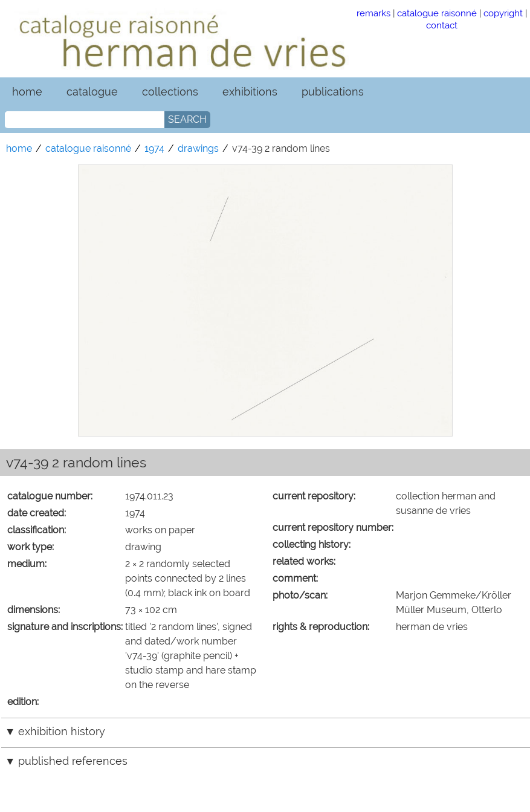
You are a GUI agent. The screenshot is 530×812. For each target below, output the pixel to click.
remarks (373, 13)
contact (442, 25)
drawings (198, 148)
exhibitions (250, 92)
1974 (154, 148)
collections (170, 92)
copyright (503, 13)
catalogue (92, 92)
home (27, 92)
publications (333, 92)
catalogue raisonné (437, 13)
